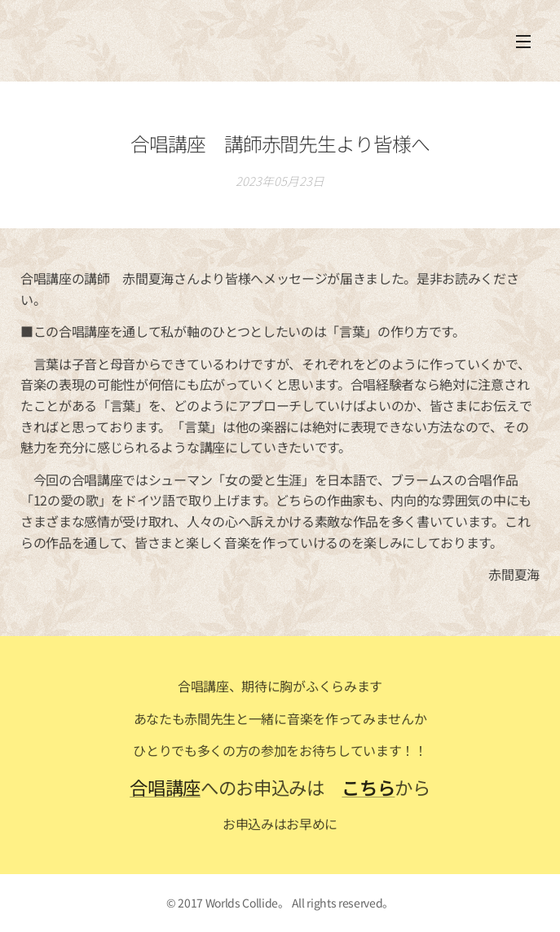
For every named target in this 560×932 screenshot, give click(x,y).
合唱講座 (165, 787)
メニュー (523, 42)
